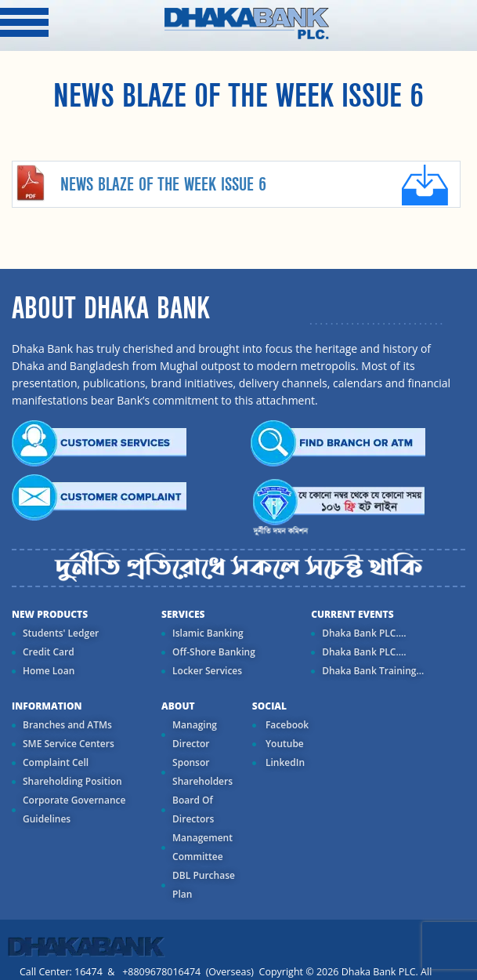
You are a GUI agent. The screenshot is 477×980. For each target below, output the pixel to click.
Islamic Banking (208, 633)
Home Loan (49, 671)
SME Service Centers (69, 744)
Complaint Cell (56, 762)
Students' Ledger (61, 633)
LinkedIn (284, 762)
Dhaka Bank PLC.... (364, 633)
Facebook (286, 725)
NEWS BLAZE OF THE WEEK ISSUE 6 (163, 185)
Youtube (284, 744)
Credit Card (49, 652)
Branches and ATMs (67, 725)
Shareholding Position (72, 781)
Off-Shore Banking (214, 652)
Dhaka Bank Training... (373, 671)
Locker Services (207, 671)
